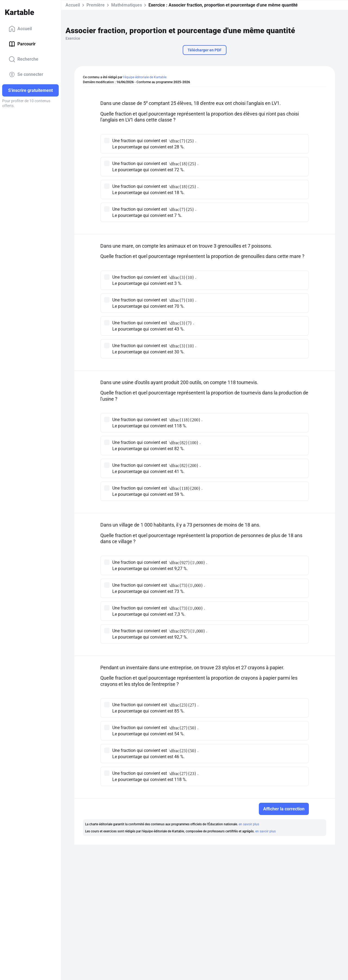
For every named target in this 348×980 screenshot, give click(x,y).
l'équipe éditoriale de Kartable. (145, 77)
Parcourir (22, 44)
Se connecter (26, 74)
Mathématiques (127, 5)
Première (96, 5)
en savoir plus (249, 824)
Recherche (24, 59)
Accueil (20, 29)
